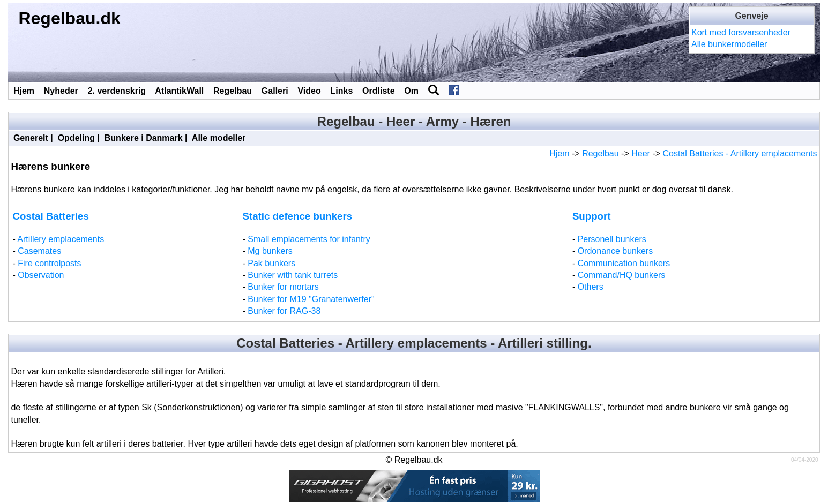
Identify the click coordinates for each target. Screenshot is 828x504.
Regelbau (233, 91)
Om (411, 91)
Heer (641, 153)
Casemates (39, 251)
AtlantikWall (179, 91)
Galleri (275, 91)
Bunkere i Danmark (144, 138)
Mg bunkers (270, 251)
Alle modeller (219, 138)
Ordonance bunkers (616, 251)
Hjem (24, 91)
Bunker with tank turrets (293, 275)
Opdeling (76, 138)
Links (342, 91)
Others (591, 287)
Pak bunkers (271, 263)
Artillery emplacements (61, 239)
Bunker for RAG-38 (284, 311)
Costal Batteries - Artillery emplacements (740, 153)
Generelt (31, 138)
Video (309, 91)
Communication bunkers (624, 263)
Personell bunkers (612, 239)
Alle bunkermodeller (729, 44)
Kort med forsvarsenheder (741, 32)
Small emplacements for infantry (309, 239)
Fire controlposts (49, 263)
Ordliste (378, 91)
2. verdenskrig (117, 91)
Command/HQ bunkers (622, 275)
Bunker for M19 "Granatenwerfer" (311, 299)
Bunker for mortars (283, 287)
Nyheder (61, 91)
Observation (41, 275)
